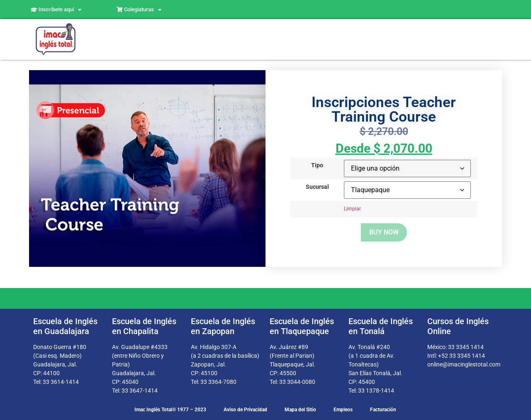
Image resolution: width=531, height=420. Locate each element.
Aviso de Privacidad (245, 410)
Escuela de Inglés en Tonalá (381, 326)
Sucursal (317, 187)
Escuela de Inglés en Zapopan (223, 326)
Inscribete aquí (56, 10)
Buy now (384, 232)
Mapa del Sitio (300, 410)
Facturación (383, 410)
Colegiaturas (139, 10)
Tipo (317, 166)
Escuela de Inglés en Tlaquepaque (302, 326)
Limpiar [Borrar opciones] (352, 209)
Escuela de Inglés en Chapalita (144, 326)
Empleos (343, 410)
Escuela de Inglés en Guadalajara (65, 326)
